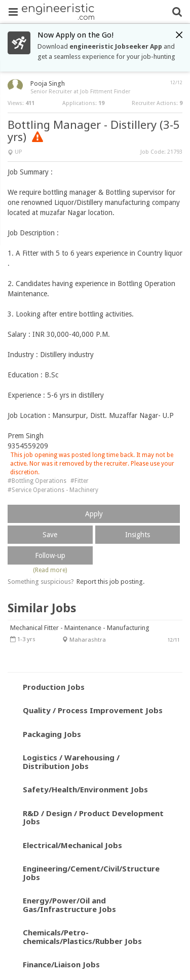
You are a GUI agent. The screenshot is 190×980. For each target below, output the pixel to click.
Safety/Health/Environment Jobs (85, 789)
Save (50, 535)
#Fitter (80, 481)
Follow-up (50, 555)
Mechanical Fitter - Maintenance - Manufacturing (80, 628)
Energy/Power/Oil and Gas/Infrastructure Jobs (69, 905)
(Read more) (50, 570)
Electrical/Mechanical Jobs (72, 845)
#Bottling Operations (37, 481)
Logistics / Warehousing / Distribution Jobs (71, 762)
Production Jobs (54, 687)
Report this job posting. (110, 582)
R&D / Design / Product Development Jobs (93, 817)
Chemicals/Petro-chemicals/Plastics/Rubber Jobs (82, 937)
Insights (138, 535)
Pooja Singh (48, 83)
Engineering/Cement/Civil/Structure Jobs (91, 873)
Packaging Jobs (52, 734)
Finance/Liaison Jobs (61, 964)
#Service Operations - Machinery (53, 490)
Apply (94, 514)
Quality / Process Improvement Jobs (93, 710)
